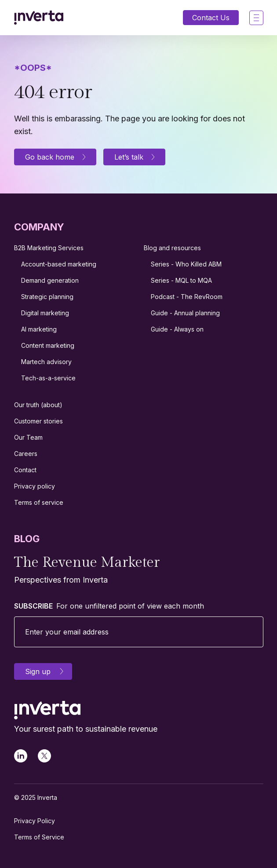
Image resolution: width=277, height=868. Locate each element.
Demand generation (50, 280)
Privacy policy (35, 486)
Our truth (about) (38, 405)
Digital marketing (45, 313)
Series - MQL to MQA (181, 280)
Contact (25, 470)
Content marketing (48, 345)
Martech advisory (46, 362)
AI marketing (39, 329)
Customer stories (38, 421)
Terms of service (39, 502)
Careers (26, 454)
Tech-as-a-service (48, 378)
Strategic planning (47, 297)
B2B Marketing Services (49, 248)
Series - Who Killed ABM (186, 264)
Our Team (28, 437)
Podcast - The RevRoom (187, 297)
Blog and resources (172, 248)
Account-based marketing (59, 264)
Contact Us (211, 18)
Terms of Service (39, 837)
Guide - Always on (177, 329)
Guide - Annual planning (185, 313)
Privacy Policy (35, 821)
